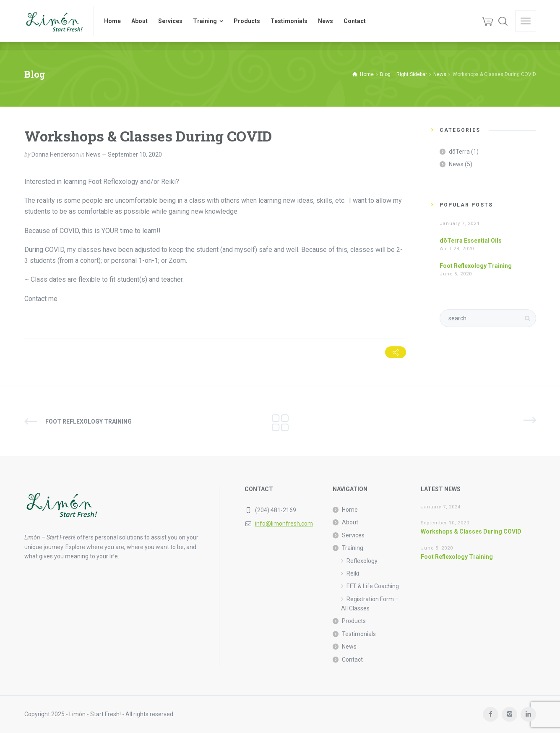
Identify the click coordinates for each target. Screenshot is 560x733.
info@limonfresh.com (284, 524)
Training (353, 548)
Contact (352, 660)
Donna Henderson (55, 154)
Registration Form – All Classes (370, 604)
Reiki (353, 573)
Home (350, 510)
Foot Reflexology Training (476, 266)
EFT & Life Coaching (373, 586)
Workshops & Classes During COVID (471, 531)
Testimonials (359, 634)
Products (354, 621)
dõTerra (459, 152)
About (350, 522)
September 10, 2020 (135, 154)
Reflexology (362, 561)
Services (353, 535)
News (93, 154)
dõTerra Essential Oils (471, 241)
